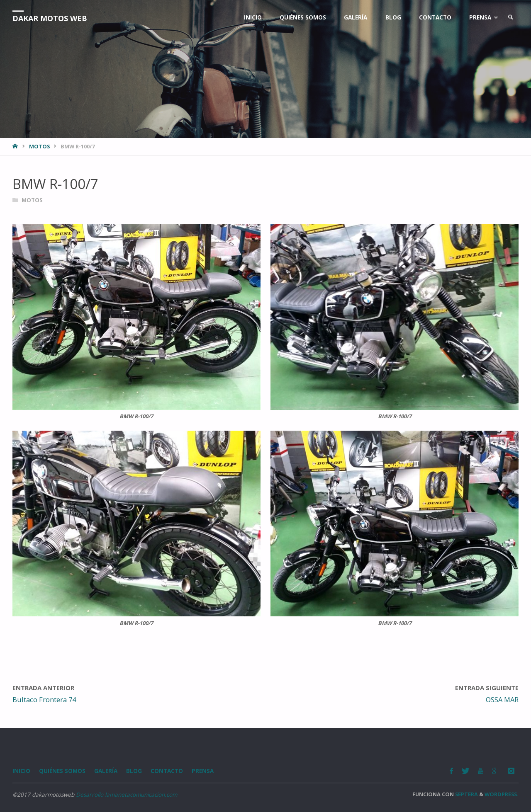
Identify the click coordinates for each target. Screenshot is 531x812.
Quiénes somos (62, 771)
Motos (39, 146)
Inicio (21, 771)
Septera (466, 794)
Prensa (203, 771)
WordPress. (502, 794)
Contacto (167, 771)
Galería (106, 771)
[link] (511, 18)
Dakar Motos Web (50, 18)
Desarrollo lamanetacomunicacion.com (127, 795)
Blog (134, 771)
